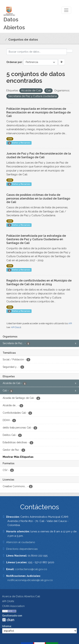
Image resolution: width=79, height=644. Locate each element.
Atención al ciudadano (21, 542)
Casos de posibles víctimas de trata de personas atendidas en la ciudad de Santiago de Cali (38, 199)
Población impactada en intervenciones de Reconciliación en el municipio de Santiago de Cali (39, 112)
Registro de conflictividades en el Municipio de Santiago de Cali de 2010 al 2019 (39, 282)
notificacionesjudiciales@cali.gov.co (30, 580)
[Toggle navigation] (66, 10)
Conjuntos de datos (23, 40)
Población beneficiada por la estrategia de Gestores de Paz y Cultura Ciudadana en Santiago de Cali (36, 239)
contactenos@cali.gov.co (31, 569)
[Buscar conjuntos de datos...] (37, 52)
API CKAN (8, 601)
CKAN (8, 620)
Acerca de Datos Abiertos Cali (21, 596)
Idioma (7, 626)
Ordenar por (14, 62)
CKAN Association (13, 606)
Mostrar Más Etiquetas (18, 457)
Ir (62, 62)
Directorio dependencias (22, 549)
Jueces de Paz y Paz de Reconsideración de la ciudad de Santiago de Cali (39, 155)
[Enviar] (70, 51)
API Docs (16, 327)
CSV (10, 139)
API (70, 323)
